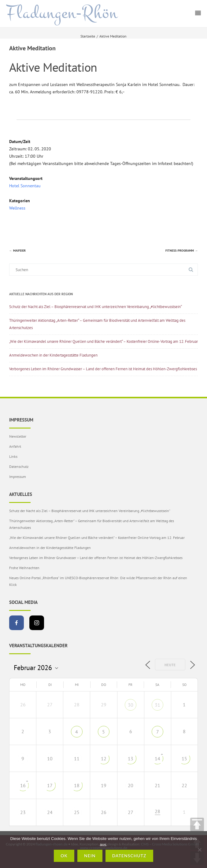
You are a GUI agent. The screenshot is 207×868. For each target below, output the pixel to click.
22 (184, 785)
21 (157, 785)
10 (50, 759)
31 (157, 705)
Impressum (18, 477)
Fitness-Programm (182, 251)
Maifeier (17, 251)
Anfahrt (15, 446)
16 (23, 785)
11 (77, 759)
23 (23, 812)
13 (131, 759)
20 (131, 785)
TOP (197, 825)
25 (77, 812)
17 (50, 785)
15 (184, 759)
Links (13, 456)
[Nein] (199, 850)
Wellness (17, 208)
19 (104, 785)
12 (104, 759)
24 (50, 812)
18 (77, 785)
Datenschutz (19, 466)
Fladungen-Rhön (62, 13)
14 (157, 759)
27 (131, 812)
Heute (170, 665)
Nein (90, 856)
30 (131, 705)
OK (64, 856)
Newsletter (18, 436)
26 (104, 812)
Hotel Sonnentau (25, 186)
